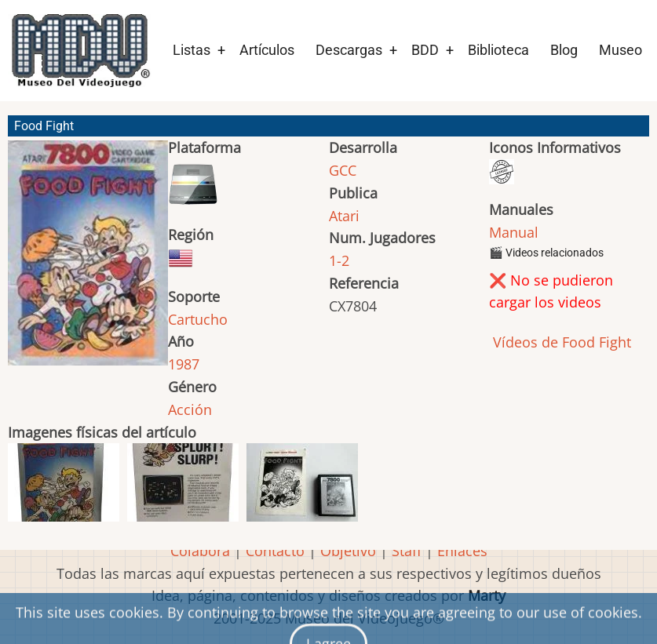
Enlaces (462, 551)
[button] (88, 260)
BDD (425, 50)
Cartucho (198, 319)
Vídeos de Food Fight (560, 342)
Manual (514, 232)
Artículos (267, 50)
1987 (184, 364)
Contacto (275, 551)
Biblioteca (498, 50)
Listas (192, 50)
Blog (564, 50)
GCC (343, 170)
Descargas (349, 50)
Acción (190, 409)
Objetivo (348, 551)
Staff (407, 551)
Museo (620, 50)
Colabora (200, 551)
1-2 (339, 260)
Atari (344, 216)
